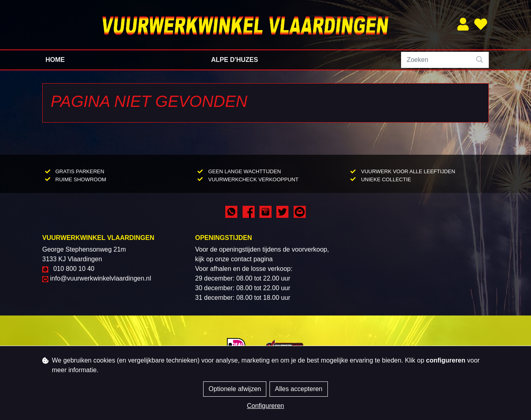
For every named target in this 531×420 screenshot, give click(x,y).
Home (55, 60)
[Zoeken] (436, 60)
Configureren (266, 406)
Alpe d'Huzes (235, 60)
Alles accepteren (298, 389)
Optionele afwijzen (235, 389)
